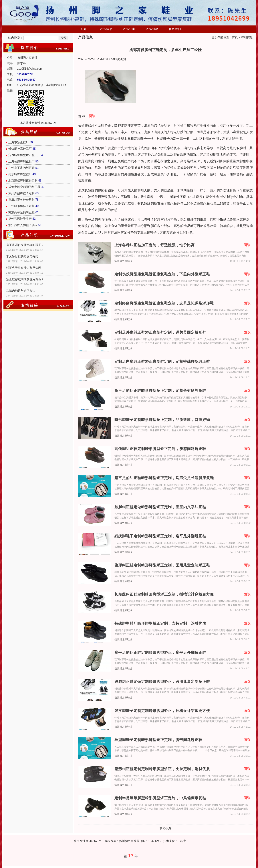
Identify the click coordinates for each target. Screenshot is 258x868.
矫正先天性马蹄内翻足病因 (24, 268)
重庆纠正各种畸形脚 (21, 200)
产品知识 (152, 29)
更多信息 (165, 829)
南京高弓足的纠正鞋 (21, 212)
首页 (83, 29)
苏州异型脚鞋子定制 (21, 193)
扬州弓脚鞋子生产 (20, 219)
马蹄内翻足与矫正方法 (21, 291)
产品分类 (129, 29)
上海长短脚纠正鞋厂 (21, 161)
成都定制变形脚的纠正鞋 (24, 187)
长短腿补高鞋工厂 (20, 149)
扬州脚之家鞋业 (123, 261)
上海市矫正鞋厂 (19, 142)
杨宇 (183, 841)
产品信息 (106, 29)
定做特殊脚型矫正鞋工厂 (24, 155)
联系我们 (175, 29)
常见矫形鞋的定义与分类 (22, 256)
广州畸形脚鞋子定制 (21, 206)
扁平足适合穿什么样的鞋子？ (25, 245)
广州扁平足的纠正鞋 (21, 168)
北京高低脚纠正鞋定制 (23, 181)
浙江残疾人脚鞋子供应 (23, 225)
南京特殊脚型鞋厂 (20, 174)
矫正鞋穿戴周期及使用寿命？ (25, 279)
